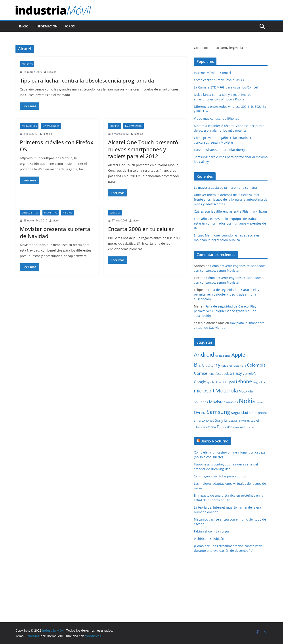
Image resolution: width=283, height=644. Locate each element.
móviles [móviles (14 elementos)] (232, 402)
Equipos (115, 126)
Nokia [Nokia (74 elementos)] (247, 401)
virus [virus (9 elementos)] (236, 427)
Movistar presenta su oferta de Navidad (55, 232)
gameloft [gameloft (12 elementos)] (249, 374)
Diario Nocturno (214, 441)
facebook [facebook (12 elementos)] (222, 374)
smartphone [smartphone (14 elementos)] (258, 413)
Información (47, 26)
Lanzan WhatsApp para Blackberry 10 (222, 150)
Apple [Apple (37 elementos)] (238, 355)
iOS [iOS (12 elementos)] (225, 382)
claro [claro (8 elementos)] (243, 366)
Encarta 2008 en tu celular (141, 229)
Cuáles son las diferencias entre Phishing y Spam (230, 211)
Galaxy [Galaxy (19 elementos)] (236, 373)
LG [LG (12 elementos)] (263, 382)
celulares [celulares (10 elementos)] (227, 366)
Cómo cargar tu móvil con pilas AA (219, 80)
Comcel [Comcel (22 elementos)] (201, 373)
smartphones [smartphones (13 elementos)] (204, 420)
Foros (70, 26)
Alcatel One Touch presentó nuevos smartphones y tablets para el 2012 (143, 149)
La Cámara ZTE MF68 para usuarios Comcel (226, 87)
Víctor (56, 220)
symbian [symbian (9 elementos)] (244, 421)
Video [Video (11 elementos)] (228, 427)
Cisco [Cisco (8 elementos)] (236, 366)
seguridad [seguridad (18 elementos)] (240, 412)
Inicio (24, 26)
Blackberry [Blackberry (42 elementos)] (207, 364)
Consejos (27, 64)
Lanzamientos (51, 126)
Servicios (115, 213)
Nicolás (52, 72)
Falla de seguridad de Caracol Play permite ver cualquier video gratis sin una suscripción (227, 294)
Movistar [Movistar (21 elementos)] (217, 402)
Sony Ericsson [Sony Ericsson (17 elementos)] (227, 420)
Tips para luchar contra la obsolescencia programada (87, 80)
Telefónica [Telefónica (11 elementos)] (209, 427)
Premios (67, 213)
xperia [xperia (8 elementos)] (250, 427)
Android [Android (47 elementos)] (204, 354)
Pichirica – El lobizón (209, 539)
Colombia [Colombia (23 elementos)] (256, 365)
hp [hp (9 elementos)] (214, 382)
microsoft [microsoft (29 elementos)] (204, 391)
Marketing (51, 213)
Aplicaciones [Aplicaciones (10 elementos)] (223, 356)
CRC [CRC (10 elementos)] (212, 374)
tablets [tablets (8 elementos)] (198, 427)
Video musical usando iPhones (216, 118)
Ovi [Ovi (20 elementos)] (197, 412)
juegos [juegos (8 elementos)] (256, 382)
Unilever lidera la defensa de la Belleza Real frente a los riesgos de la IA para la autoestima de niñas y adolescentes (231, 199)
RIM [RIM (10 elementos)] (203, 413)
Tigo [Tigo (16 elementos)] (220, 427)
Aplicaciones (29, 126)
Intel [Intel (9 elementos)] (219, 382)
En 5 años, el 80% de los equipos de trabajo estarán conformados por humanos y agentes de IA (230, 223)
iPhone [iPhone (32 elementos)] (244, 381)
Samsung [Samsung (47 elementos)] (218, 412)
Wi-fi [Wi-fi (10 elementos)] (243, 427)
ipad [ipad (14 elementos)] (232, 382)
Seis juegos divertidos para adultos (220, 476)
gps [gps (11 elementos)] (209, 382)
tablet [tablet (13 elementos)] (255, 420)
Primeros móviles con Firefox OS (57, 146)
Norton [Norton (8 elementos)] (261, 402)
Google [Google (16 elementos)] (200, 382)
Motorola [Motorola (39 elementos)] (227, 390)
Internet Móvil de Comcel (212, 73)
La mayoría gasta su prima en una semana (225, 187)
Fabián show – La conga (211, 531)
